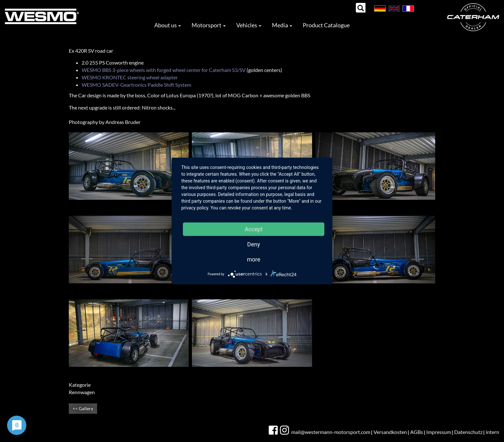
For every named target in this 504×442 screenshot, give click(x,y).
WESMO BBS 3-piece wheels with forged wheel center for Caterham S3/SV (164, 70)
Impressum (439, 432)
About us (168, 25)
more (254, 259)
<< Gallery (83, 408)
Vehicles (249, 25)
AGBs (417, 432)
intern (492, 432)
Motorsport (209, 25)
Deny (254, 244)
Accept (254, 229)
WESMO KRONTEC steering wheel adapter (130, 77)
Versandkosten (390, 432)
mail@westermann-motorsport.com (331, 432)
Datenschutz (468, 432)
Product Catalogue (326, 25)
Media (282, 25)
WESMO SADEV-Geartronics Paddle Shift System (136, 85)
